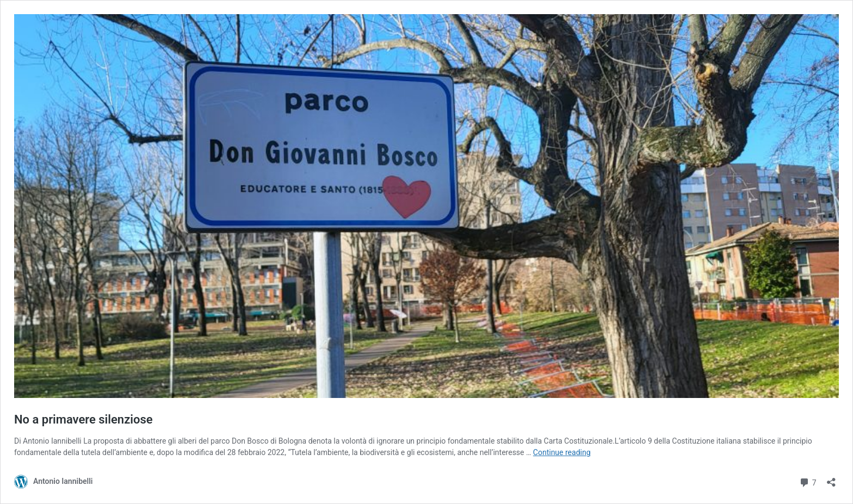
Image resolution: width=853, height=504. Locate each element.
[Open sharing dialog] (831, 479)
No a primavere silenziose (84, 419)
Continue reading (562, 452)
